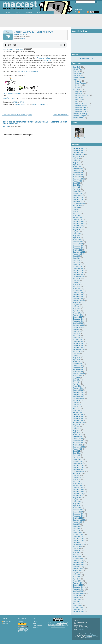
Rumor (78, 87)
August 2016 (78, 327)
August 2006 (78, 571)
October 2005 (78, 591)
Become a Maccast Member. (28, 71)
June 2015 (77, 356)
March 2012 (77, 435)
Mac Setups (77, 73)
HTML (15, 102)
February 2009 (78, 510)
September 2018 (79, 276)
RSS (34, 623)
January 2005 (78, 609)
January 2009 (78, 512)
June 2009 (77, 502)
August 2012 (78, 425)
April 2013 (77, 408)
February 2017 (78, 315)
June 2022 (77, 185)
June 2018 (77, 282)
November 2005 (79, 589)
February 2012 (78, 437)
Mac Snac (77, 75)
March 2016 (77, 337)
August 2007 (78, 546)
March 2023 (77, 167)
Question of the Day (80, 114)
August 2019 (78, 254)
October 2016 (78, 323)
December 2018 (79, 270)
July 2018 (77, 280)
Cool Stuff (77, 67)
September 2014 (79, 374)
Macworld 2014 (81, 111)
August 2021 (78, 205)
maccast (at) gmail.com (84, 628)
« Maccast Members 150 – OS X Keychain (17, 115)
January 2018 (78, 293)
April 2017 (77, 311)
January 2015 (78, 366)
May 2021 (77, 211)
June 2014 (77, 380)
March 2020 (77, 240)
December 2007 (79, 538)
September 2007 (79, 544)
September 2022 (79, 179)
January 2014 (78, 390)
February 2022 (78, 193)
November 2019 (79, 248)
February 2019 (78, 266)
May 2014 (77, 382)
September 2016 (79, 325)
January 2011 (78, 463)
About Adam (7, 621)
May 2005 (77, 601)
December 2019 (79, 246)
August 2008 (78, 522)
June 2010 (77, 477)
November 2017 (79, 297)
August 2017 (78, 303)
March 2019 (77, 264)
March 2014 (77, 386)
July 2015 (77, 354)
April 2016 (77, 335)
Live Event (79, 99)
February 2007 (78, 559)
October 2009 (78, 494)
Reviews (78, 85)
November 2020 (79, 224)
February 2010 (78, 486)
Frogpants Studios (43, 58)
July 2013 (77, 402)
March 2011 (77, 459)
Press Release (81, 83)
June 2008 (77, 526)
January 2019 (78, 268)
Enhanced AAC (43, 104)
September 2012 (79, 423)
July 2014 (77, 378)
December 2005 (79, 587)
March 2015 (77, 362)
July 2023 (77, 159)
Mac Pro (76, 71)
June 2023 (77, 161)
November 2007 (79, 540)
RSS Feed (6, 126)
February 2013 (78, 412)
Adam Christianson (62, 623)
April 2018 (77, 287)
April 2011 (77, 457)
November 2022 (79, 175)
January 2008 (78, 536)
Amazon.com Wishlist (24, 632)
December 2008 (79, 514)
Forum (39, 13)
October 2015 (78, 347)
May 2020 (77, 236)
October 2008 (78, 518)
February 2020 (78, 242)
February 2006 (78, 583)
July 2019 (77, 256)
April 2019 (77, 262)
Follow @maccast (86, 58)
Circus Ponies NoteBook (11, 93)
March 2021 (77, 215)
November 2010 (79, 467)
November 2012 (79, 419)
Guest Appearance (82, 95)
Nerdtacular (48, 60)
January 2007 (78, 561)
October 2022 (78, 177)
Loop (77, 101)
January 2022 (78, 195)
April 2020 (77, 238)
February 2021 (78, 217)
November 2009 (79, 492)
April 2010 (77, 481)
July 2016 (77, 329)
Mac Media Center (82, 103)
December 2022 (79, 173)
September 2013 (79, 398)
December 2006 (79, 563)
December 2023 (79, 148)
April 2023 (77, 165)
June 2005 (77, 599)
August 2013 (78, 400)
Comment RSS (37, 626)
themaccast (81, 629)
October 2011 (78, 445)
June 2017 (77, 307)
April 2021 (77, 213)
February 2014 (78, 388)
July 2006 (77, 573)
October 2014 (78, 372)
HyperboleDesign (89, 634)
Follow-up (79, 93)
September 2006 (79, 569)
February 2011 (78, 461)
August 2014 (78, 376)
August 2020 (78, 230)
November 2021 (79, 199)
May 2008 (77, 528)
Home (8, 13)
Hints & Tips (77, 69)
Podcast (18, 13)
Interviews (79, 97)
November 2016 (79, 321)
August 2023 (78, 157)
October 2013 (78, 396)
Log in (35, 621)
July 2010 (77, 475)
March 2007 (77, 557)
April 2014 (77, 384)
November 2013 (79, 394)
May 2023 (77, 163)
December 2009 (79, 490)
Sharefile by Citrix (9, 98)
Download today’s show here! (13, 49)
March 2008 (77, 532)
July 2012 (77, 427)
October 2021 (78, 201)
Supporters (29, 13)
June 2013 (77, 404)
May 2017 (77, 309)
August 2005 (78, 595)
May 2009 (77, 504)
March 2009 (77, 508)
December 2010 (79, 465)
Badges (6, 623)
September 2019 (79, 252)
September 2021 (79, 203)
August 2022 (78, 181)
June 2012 (77, 429)
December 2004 (79, 611)
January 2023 (78, 171)
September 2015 (79, 349)
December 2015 (79, 343)
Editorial (78, 81)
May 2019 (77, 260)
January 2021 (78, 220)
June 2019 (77, 258)
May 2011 (77, 455)
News (75, 79)
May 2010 (77, 479)
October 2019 (78, 250)
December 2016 (79, 319)
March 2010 (77, 483)
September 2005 (79, 593)
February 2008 (78, 534)
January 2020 (78, 244)
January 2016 (78, 341)
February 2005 (78, 607)
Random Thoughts (80, 116)
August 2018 (78, 278)
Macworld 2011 (79, 77)
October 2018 (78, 274)
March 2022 (77, 191)
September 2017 (79, 301)
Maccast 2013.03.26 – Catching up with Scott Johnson (34, 33)
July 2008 (77, 524)
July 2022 (77, 183)
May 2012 (77, 431)
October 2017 (78, 299)
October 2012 (78, 421)
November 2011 (79, 443)
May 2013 (77, 406)
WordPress (95, 636)
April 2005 (77, 603)
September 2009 (79, 496)
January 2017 (78, 317)
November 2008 (79, 516)
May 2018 (77, 284)
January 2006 (78, 585)
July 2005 (77, 597)
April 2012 (77, 433)
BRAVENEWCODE (91, 635)
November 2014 (79, 370)
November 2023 (79, 150)
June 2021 (77, 209)
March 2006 (77, 581)
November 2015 (79, 345)
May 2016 (77, 333)
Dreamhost (89, 638)
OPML (22, 102)
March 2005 (77, 605)
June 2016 (77, 331)
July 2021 (77, 207)
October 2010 (78, 469)
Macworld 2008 (81, 107)
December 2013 (79, 392)
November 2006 (79, 565)
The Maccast (51, 623)
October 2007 (78, 542)
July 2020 (77, 232)
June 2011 (77, 453)
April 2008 (77, 530)
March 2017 (77, 313)
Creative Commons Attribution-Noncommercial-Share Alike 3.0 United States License (58, 626)
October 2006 (78, 567)
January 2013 (78, 414)
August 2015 (78, 351)
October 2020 (78, 226)
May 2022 (77, 187)
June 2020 (77, 234)
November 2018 (79, 272)
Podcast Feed (20, 104)
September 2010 (79, 471)
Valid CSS (36, 628)
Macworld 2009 (81, 109)
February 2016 (78, 339)
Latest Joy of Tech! (79, 137)
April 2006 (77, 579)
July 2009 (77, 500)
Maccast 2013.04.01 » (61, 115)
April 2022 (77, 189)
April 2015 (77, 360)
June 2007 (77, 550)
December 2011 (79, 441)
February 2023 (78, 169)
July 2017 (77, 305)
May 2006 (77, 577)
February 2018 (78, 291)
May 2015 (77, 358)
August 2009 (78, 498)
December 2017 (79, 295)
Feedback (79, 91)
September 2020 (79, 228)
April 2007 (77, 555)
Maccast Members (82, 105)
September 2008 (79, 520)
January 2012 (78, 439)
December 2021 (79, 197)
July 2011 (77, 451)
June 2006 (77, 575)
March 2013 (77, 410)
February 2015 (78, 364)
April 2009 (77, 506)
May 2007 (77, 553)
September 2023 (79, 155)
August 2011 (78, 449)
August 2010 (78, 473)
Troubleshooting (79, 118)
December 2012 (79, 416)
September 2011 (79, 447)
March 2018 (77, 289)
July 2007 (77, 548)
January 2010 (78, 488)
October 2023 (78, 153)
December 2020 (79, 222)
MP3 (34, 104)
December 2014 (79, 368)
